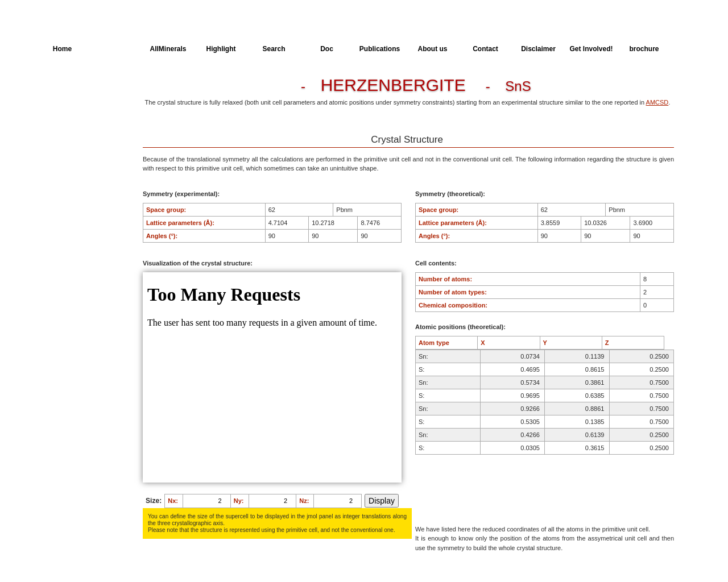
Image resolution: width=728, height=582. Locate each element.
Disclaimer (538, 49)
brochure (644, 49)
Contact (485, 49)
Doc (327, 49)
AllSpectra (115, 49)
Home (62, 49)
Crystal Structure (77, 89)
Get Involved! (591, 49)
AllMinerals (168, 49)
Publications (380, 49)
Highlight (221, 49)
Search (274, 49)
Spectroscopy (73, 152)
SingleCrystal (73, 173)
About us (433, 49)
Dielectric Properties (82, 131)
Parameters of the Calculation (79, 110)
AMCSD (657, 102)
